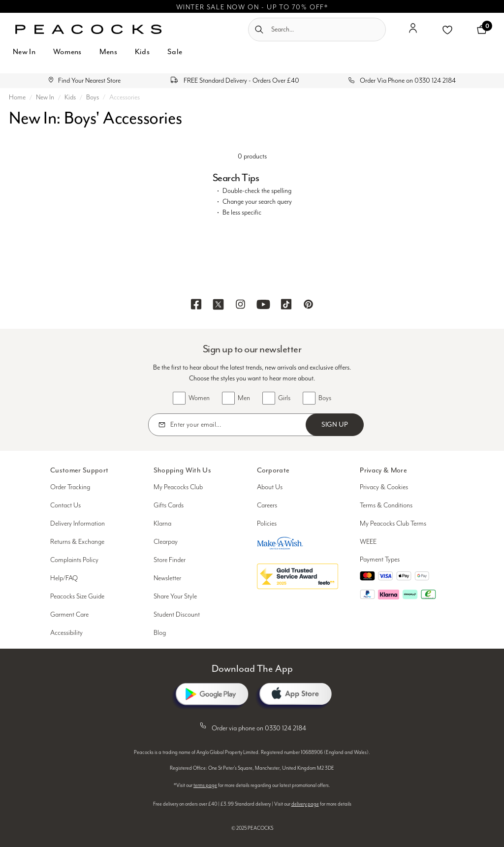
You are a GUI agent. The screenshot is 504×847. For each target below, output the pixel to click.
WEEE (368, 542)
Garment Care (69, 615)
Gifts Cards (169, 505)
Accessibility (66, 633)
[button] (413, 32)
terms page (205, 785)
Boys (325, 398)
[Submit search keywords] (259, 30)
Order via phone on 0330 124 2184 (252, 726)
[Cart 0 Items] (482, 30)
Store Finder (170, 560)
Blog (160, 633)
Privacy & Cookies (384, 487)
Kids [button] (142, 52)
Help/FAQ (64, 578)
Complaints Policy (74, 560)
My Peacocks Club (178, 487)
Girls (284, 398)
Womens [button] (67, 52)
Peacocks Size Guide (77, 596)
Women (199, 398)
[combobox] (317, 30)
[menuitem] (24, 57)
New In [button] (24, 52)
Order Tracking (70, 487)
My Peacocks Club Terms (393, 524)
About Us (270, 487)
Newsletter (167, 578)
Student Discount (177, 615)
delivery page (305, 804)
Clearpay (166, 542)
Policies (267, 524)
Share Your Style (175, 596)
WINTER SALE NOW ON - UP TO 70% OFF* (252, 7)
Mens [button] (108, 52)
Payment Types (380, 560)
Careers (267, 505)
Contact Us (65, 505)
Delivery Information (78, 524)
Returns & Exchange (77, 542)
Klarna (162, 524)
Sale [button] (175, 52)
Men (244, 398)
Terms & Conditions (386, 505)
